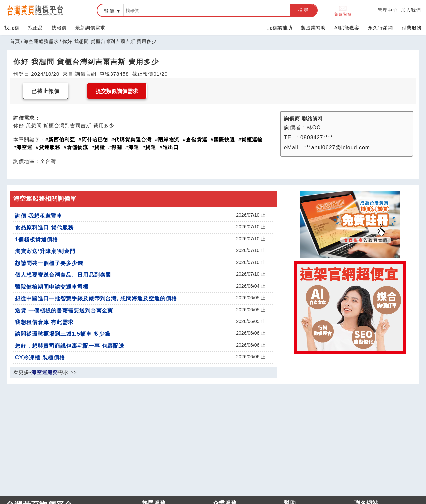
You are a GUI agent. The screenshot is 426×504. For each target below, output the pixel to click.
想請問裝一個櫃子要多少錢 (49, 263)
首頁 (15, 41)
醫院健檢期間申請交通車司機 (52, 287)
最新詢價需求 (90, 28)
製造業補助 (313, 28)
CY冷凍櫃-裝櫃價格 (40, 357)
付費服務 (412, 28)
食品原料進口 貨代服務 (44, 227)
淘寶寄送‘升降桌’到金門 (45, 251)
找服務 (12, 28)
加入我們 (411, 10)
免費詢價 (343, 10)
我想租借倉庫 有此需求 (44, 322)
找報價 (59, 28)
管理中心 (388, 10)
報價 (109, 11)
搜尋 (304, 10)
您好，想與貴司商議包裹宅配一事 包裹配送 (70, 346)
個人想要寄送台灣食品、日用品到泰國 (63, 275)
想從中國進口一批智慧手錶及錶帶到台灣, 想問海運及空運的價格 (96, 298)
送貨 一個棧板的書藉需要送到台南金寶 (64, 310)
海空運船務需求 (41, 41)
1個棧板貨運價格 (36, 239)
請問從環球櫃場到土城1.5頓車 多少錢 (63, 334)
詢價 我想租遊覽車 (39, 216)
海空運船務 (45, 372)
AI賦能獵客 (347, 28)
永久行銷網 (381, 28)
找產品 (35, 28)
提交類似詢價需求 (117, 91)
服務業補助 (280, 28)
